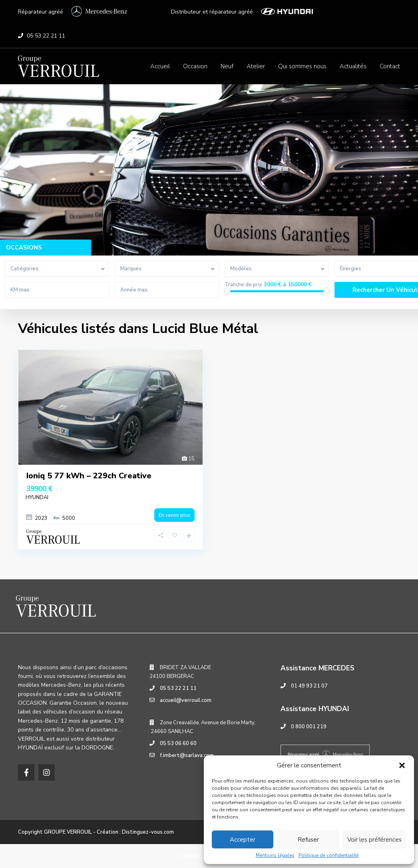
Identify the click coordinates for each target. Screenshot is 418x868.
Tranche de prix (243, 285)
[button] (402, 765)
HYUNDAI (37, 497)
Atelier (256, 66)
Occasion (195, 66)
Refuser (308, 840)
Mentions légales (275, 855)
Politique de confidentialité (328, 855)
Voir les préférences (374, 840)
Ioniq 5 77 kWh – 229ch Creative (89, 476)
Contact (390, 66)
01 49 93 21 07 (309, 686)
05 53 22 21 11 (46, 36)
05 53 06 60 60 (178, 743)
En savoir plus (174, 515)
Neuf (227, 66)
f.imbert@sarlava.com (187, 755)
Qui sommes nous (302, 66)
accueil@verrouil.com (186, 700)
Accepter (243, 840)
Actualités (353, 66)
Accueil (160, 66)
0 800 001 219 (309, 727)
